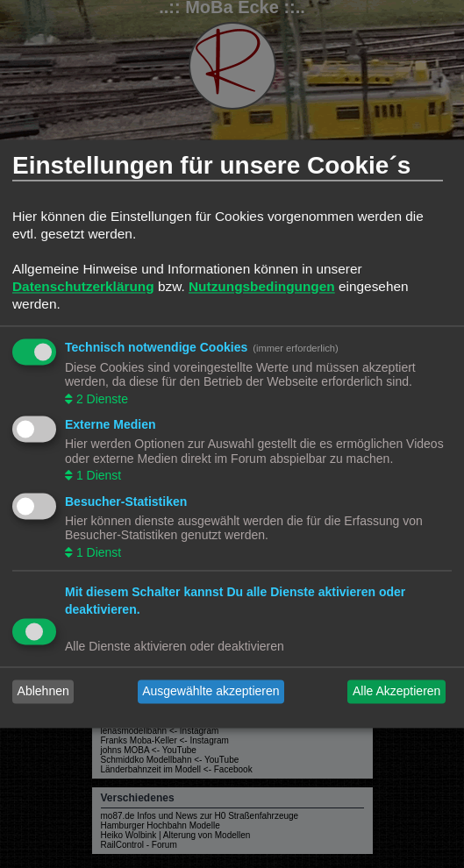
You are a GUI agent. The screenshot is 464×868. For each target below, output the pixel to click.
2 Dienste (100, 399)
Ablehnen (43, 692)
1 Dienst (97, 476)
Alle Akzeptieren (396, 692)
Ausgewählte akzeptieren (211, 692)
